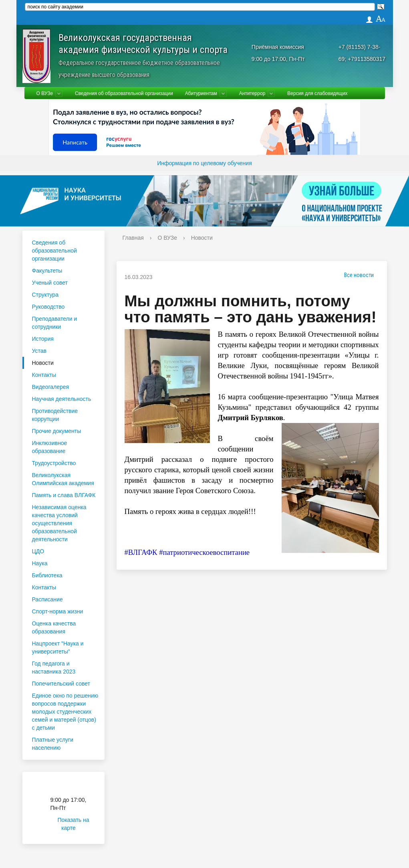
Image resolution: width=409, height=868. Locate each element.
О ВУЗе (45, 93)
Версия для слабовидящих (317, 93)
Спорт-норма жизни (58, 611)
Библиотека (47, 575)
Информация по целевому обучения (204, 163)
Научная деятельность (62, 399)
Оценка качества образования (54, 627)
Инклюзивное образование (50, 447)
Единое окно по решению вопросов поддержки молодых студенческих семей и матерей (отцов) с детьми (65, 712)
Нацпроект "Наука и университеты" (58, 647)
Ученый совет (50, 283)
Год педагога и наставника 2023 (54, 668)
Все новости (356, 275)
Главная (133, 238)
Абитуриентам (201, 93)
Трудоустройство (54, 463)
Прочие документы (57, 431)
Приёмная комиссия (278, 47)
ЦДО (38, 551)
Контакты (44, 375)
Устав (39, 351)
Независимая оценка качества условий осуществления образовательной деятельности (59, 523)
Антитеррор (252, 93)
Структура (45, 295)
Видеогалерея (51, 387)
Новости (43, 363)
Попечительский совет (61, 684)
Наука (40, 563)
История (43, 339)
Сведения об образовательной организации (124, 93)
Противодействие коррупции (55, 415)
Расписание (47, 599)
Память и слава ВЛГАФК (64, 495)
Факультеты (47, 271)
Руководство (48, 307)
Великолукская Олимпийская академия (63, 479)
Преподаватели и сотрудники (55, 323)
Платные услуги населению (53, 744)
